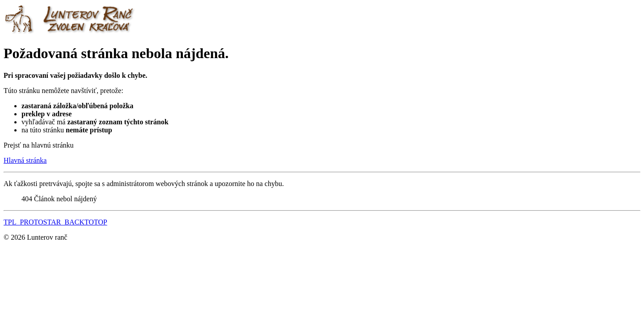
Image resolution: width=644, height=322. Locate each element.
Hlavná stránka (25, 160)
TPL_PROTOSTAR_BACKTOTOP (55, 222)
